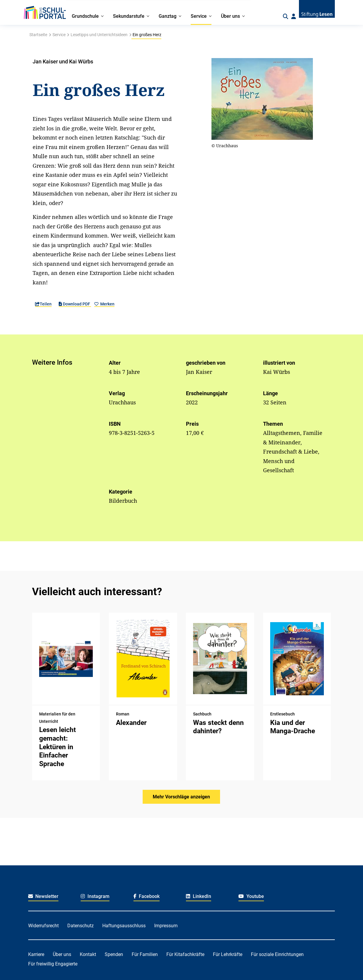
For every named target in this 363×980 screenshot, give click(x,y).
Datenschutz (81, 926)
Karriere (36, 954)
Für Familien (145, 954)
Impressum (166, 926)
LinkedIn (199, 896)
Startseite (38, 35)
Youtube (251, 896)
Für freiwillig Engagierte (53, 964)
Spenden (114, 954)
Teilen (43, 304)
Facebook (147, 896)
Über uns (62, 954)
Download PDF (75, 304)
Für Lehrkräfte (228, 954)
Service (59, 35)
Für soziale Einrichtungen (277, 954)
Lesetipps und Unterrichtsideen (99, 35)
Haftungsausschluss (124, 926)
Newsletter (43, 896)
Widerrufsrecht (43, 926)
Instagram (95, 896)
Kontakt (88, 954)
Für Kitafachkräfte (185, 954)
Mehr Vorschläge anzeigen (181, 797)
